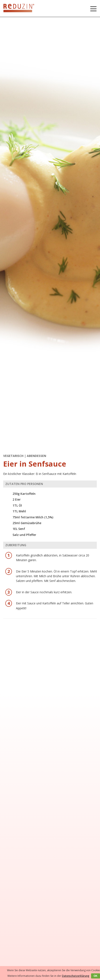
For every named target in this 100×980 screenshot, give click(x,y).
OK (96, 976)
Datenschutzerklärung (76, 976)
